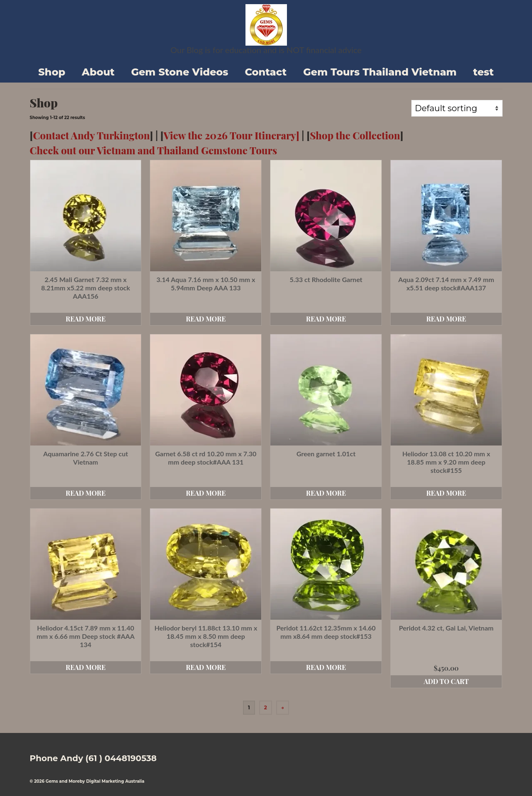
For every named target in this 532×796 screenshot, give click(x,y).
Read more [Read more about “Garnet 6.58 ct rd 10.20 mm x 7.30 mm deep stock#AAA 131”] (206, 493)
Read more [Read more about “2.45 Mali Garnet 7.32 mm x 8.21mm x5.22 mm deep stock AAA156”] (85, 319)
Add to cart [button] (446, 681)
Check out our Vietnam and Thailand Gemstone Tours (154, 150)
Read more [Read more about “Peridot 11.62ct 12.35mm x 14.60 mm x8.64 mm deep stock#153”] (326, 667)
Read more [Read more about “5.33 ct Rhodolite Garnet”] (326, 319)
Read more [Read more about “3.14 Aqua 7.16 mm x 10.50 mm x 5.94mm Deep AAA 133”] (206, 319)
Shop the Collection (355, 135)
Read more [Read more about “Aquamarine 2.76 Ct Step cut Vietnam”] (85, 493)
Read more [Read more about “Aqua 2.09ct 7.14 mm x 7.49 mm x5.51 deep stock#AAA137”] (446, 319)
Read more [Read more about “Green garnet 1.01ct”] (326, 493)
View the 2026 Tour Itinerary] (231, 135)
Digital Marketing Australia (115, 781)
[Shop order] (457, 108)
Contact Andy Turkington (91, 135)
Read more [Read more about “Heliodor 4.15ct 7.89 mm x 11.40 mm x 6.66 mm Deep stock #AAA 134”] (85, 667)
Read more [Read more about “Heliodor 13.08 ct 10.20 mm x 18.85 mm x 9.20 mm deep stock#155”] (446, 493)
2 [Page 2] (266, 707)
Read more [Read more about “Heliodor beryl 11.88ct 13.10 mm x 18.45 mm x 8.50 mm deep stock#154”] (206, 667)
